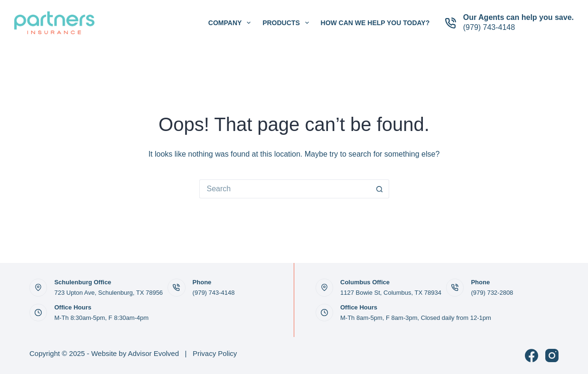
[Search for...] (285, 189)
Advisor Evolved (154, 353)
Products (287, 23)
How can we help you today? (375, 23)
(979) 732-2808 (492, 293)
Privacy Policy (215, 353)
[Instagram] (552, 355)
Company (231, 23)
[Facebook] (532, 355)
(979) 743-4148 (489, 27)
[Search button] (380, 189)
